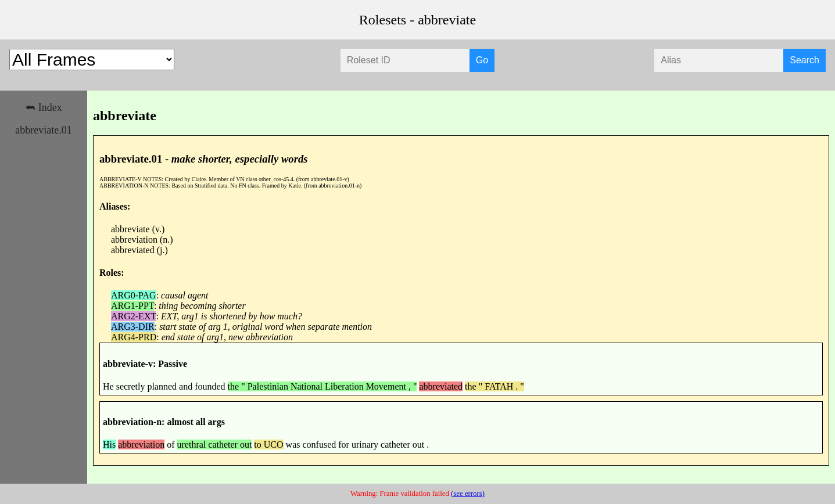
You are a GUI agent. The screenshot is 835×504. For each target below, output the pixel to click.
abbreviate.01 (43, 130)
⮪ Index (43, 107)
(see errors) (468, 494)
